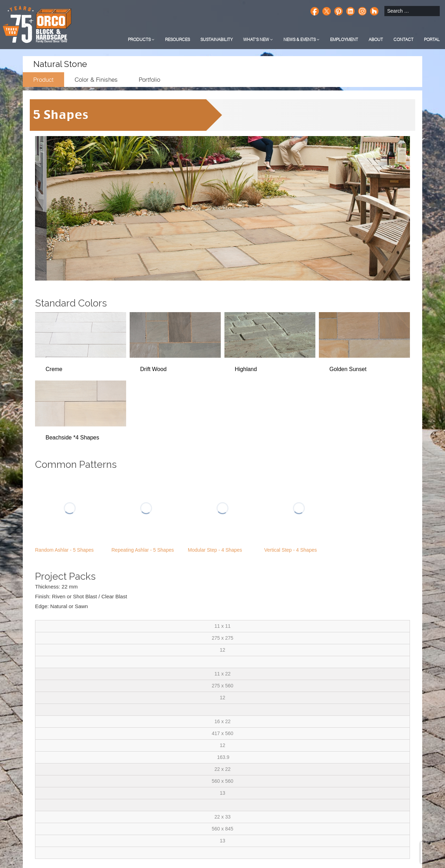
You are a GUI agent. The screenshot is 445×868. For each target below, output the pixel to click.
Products (141, 39)
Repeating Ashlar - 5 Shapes (143, 550)
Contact (403, 39)
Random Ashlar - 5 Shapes (64, 550)
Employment (344, 39)
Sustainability (217, 39)
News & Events (302, 39)
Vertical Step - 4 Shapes (290, 550)
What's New (258, 39)
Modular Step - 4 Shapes (215, 550)
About (376, 39)
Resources (177, 39)
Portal (432, 39)
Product (43, 80)
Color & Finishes (96, 80)
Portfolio (149, 80)
